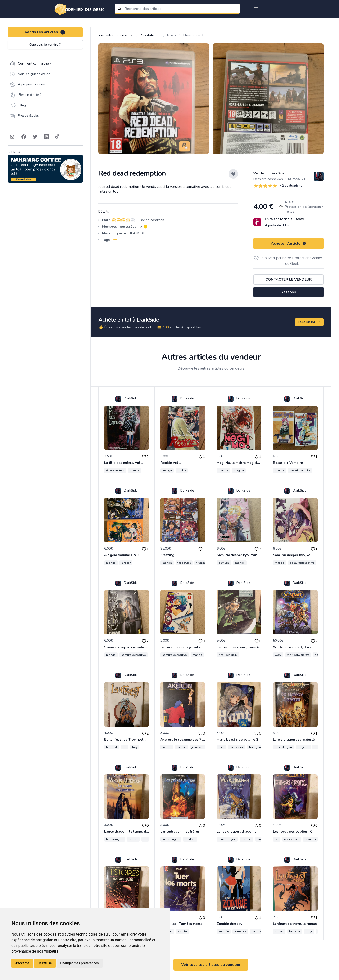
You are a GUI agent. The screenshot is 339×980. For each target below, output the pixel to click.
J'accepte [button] (22, 963)
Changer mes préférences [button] (80, 963)
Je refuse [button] (45, 963)
